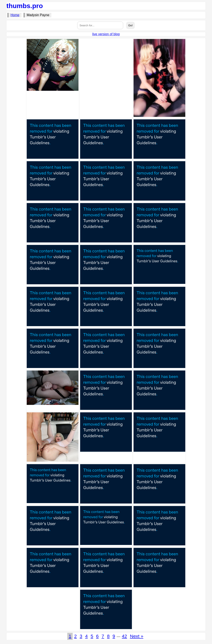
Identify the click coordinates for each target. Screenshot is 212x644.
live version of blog (106, 34)
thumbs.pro (25, 6)
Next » (137, 636)
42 (125, 636)
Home (15, 15)
